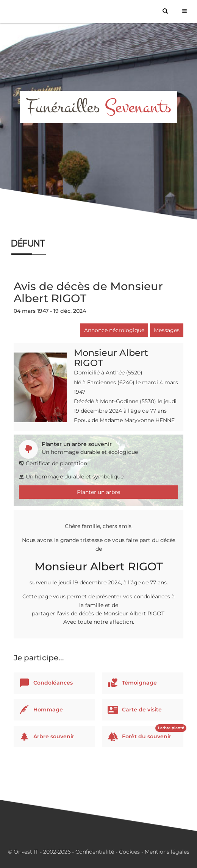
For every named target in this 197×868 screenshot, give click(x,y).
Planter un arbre (98, 492)
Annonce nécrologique (114, 330)
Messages (167, 330)
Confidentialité (95, 852)
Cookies (129, 852)
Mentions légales (167, 852)
